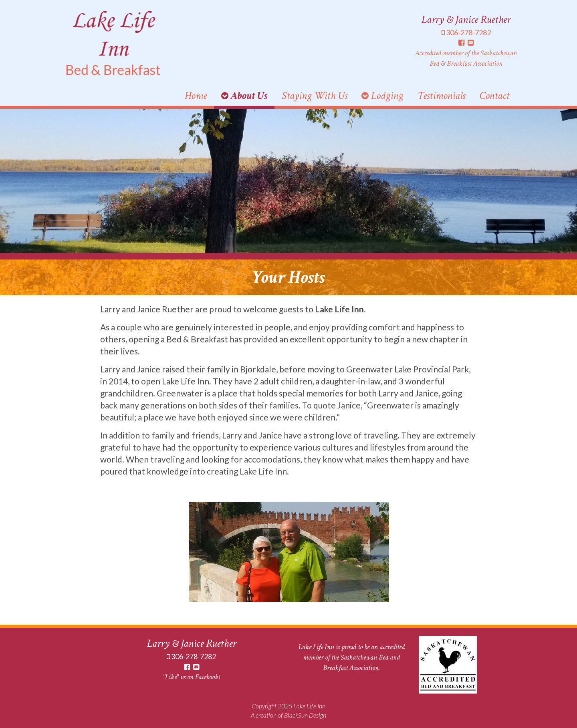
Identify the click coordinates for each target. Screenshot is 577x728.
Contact (494, 96)
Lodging (382, 96)
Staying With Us (315, 96)
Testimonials (441, 96)
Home (196, 96)
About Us (244, 96)
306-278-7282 (466, 32)
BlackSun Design (305, 715)
